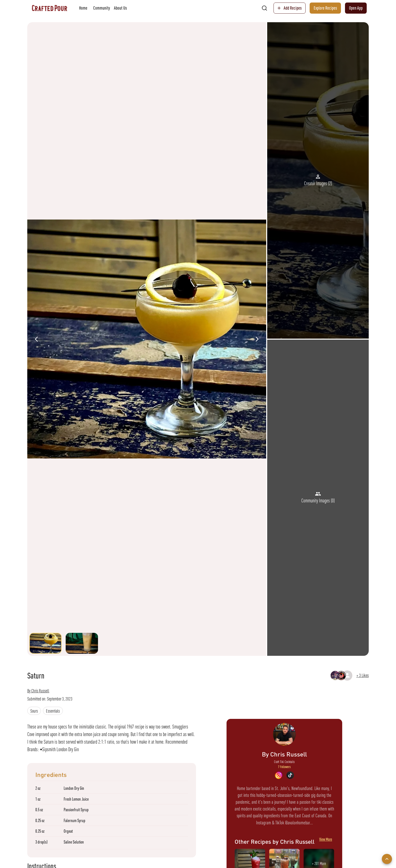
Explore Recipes (325, 8)
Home (83, 8)
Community (102, 8)
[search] (264, 8)
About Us (120, 8)
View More (326, 842)
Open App (356, 8)
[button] (34, 711)
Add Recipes (290, 8)
